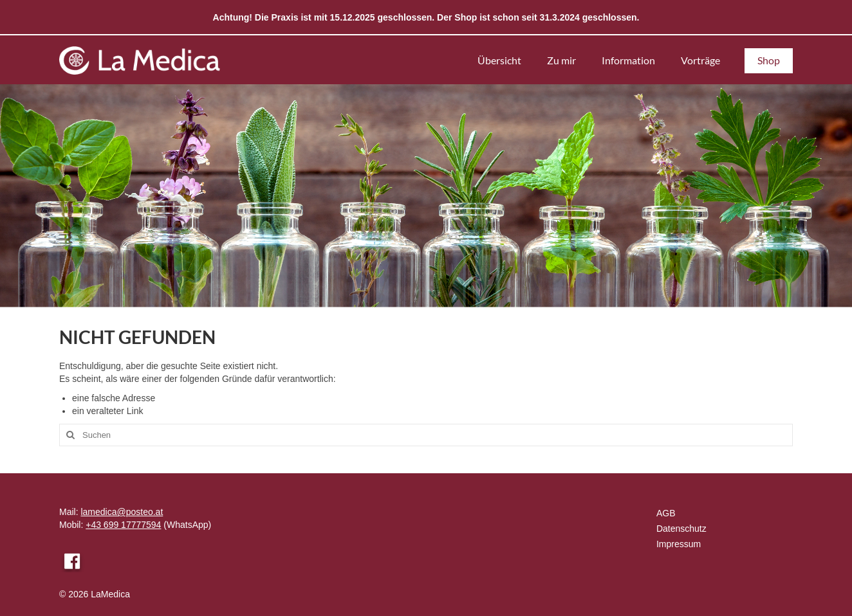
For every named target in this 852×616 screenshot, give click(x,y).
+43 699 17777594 (123, 525)
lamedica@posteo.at (122, 512)
